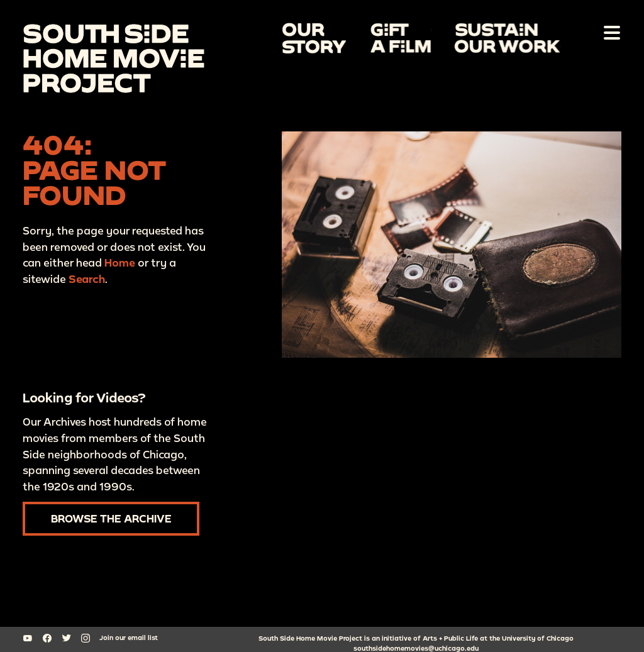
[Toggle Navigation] (609, 32)
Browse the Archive (111, 518)
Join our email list (129, 638)
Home (120, 263)
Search (87, 279)
